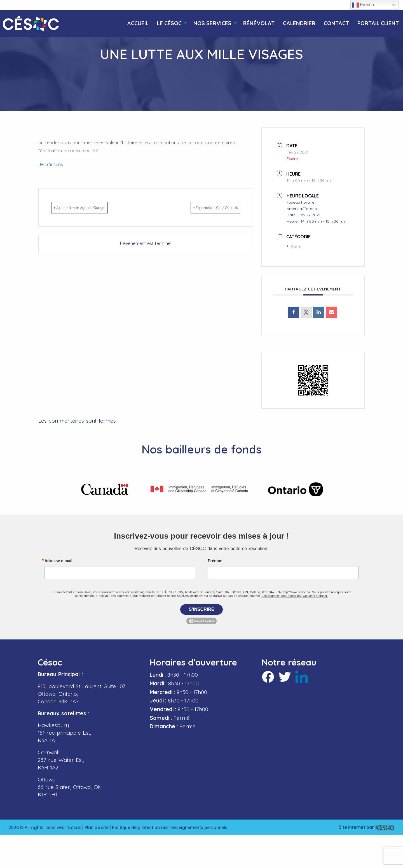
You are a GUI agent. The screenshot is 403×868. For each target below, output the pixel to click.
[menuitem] (138, 23)
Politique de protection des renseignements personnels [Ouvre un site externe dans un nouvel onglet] (172, 825)
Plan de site (97, 825)
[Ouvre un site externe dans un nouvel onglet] (294, 312)
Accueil (138, 23)
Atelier (294, 246)
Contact (336, 23)
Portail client (378, 23)
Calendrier (299, 23)
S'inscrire (202, 607)
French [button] (363, 5)
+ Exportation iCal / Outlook (205, 207)
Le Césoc (169, 23)
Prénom (215, 559)
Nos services (212, 23)
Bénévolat (259, 23)
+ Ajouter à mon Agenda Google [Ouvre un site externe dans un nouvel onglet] (91, 207)
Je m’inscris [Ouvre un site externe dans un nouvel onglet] (51, 164)
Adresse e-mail (58, 559)
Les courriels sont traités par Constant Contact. (295, 594)
